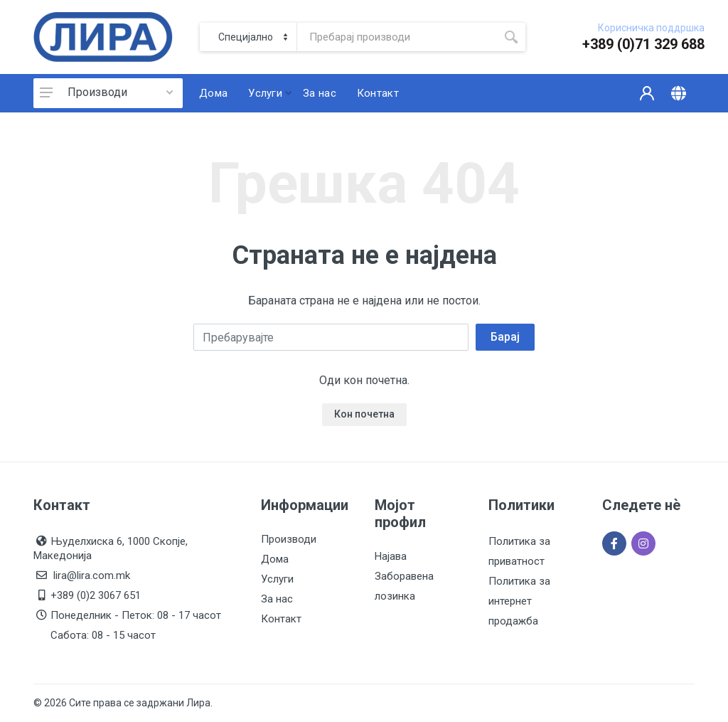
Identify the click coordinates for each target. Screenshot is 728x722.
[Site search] (397, 37)
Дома (275, 559)
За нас (277, 599)
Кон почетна (364, 414)
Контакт (281, 619)
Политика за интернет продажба (519, 601)
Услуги (277, 579)
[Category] (248, 37)
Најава (391, 556)
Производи (97, 92)
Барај (505, 337)
